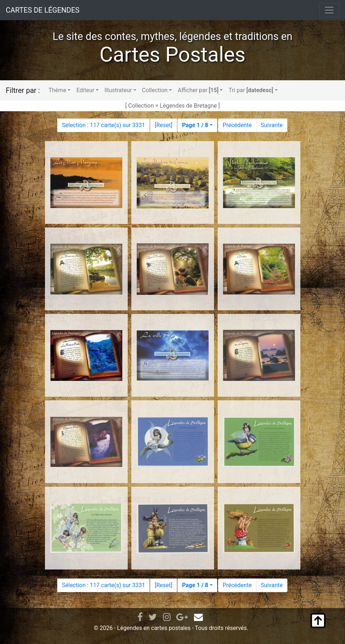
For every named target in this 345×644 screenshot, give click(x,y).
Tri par (251, 90)
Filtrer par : (23, 90)
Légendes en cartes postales (154, 628)
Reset (163, 125)
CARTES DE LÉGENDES (43, 10)
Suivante (272, 125)
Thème (57, 90)
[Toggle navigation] (329, 10)
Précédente (237, 125)
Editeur (85, 90)
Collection (155, 90)
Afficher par (198, 90)
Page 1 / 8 (195, 125)
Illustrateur (118, 90)
